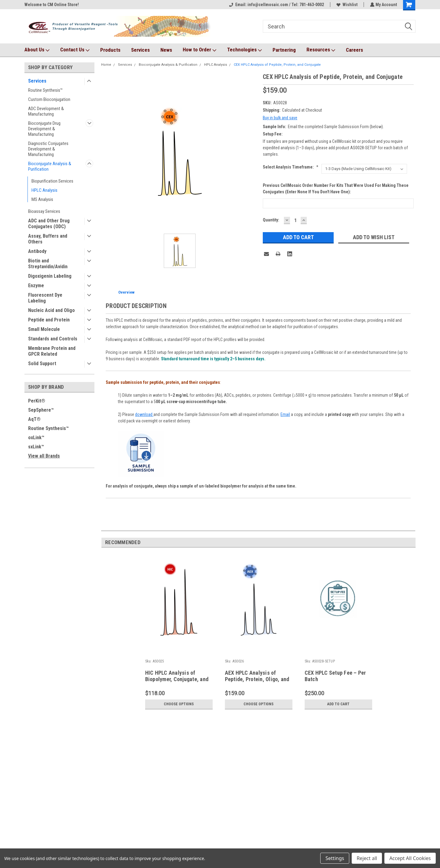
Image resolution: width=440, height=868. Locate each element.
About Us (37, 50)
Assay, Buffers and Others (48, 239)
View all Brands (44, 456)
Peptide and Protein (49, 320)
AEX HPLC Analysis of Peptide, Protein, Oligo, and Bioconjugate (257, 679)
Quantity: (271, 220)
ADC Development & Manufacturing (46, 111)
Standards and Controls (53, 339)
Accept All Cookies (410, 858)
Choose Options (179, 704)
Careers (354, 50)
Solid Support (42, 364)
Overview (126, 292)
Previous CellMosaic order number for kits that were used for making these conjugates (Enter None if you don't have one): (336, 189)
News (166, 50)
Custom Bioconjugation (49, 99)
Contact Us (75, 50)
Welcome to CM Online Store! (52, 5)
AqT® (34, 419)
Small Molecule (44, 329)
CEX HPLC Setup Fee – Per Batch (335, 676)
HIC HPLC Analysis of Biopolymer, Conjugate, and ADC (177, 679)
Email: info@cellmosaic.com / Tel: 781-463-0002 (276, 5)
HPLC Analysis (44, 190)
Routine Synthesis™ (45, 90)
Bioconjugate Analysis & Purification (50, 166)
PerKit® (37, 401)
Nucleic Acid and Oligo (51, 310)
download (144, 414)
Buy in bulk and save (280, 118)
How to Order (200, 50)
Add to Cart (338, 704)
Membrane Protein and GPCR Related (52, 351)
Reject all (367, 858)
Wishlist (346, 5)
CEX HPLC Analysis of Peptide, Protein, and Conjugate (277, 65)
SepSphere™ (41, 410)
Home (106, 65)
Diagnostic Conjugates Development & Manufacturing (48, 149)
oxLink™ (36, 438)
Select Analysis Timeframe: (291, 167)
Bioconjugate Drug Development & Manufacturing (44, 129)
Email (285, 414)
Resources (321, 50)
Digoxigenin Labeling (50, 276)
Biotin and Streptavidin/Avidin (48, 264)
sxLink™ (36, 447)
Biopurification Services (52, 181)
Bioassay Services (44, 211)
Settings (335, 858)
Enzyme (36, 286)
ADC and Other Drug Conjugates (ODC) (49, 224)
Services (140, 50)
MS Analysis (42, 199)
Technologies (244, 50)
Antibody (37, 251)
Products (110, 50)
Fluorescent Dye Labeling (45, 298)
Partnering (284, 50)
